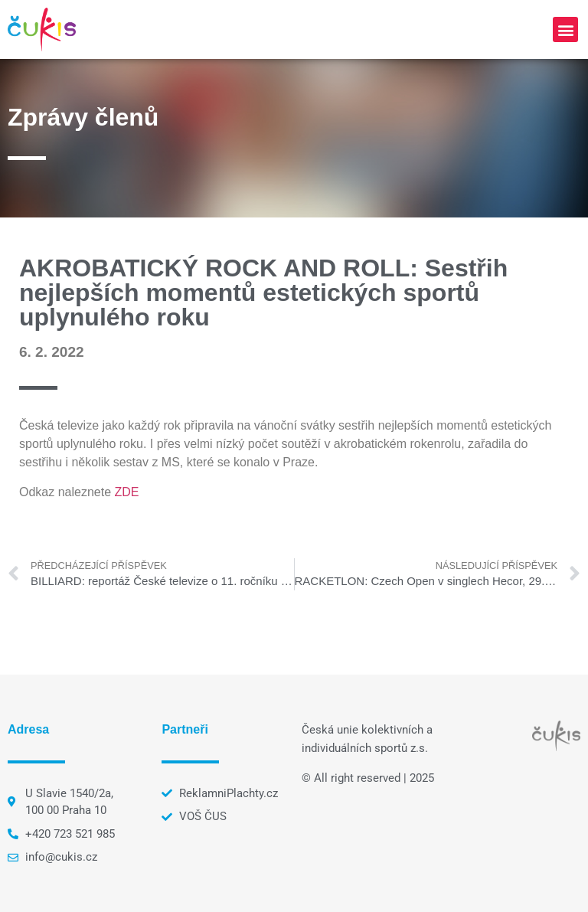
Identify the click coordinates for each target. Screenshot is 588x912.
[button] (565, 29)
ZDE (127, 492)
